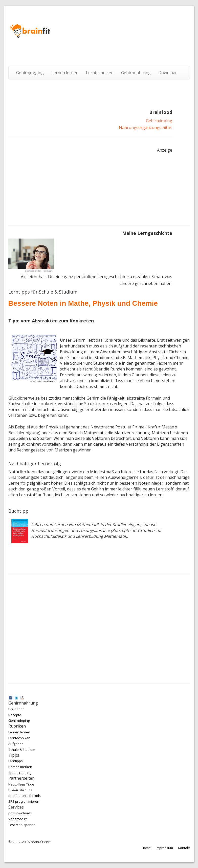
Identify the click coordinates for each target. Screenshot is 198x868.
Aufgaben (16, 744)
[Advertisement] (46, 187)
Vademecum (18, 819)
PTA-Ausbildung (20, 790)
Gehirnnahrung (136, 73)
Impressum (164, 848)
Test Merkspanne (22, 825)
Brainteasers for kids (25, 796)
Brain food (16, 709)
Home (146, 848)
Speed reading (20, 773)
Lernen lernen (65, 73)
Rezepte (15, 715)
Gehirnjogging (30, 73)
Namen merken (20, 767)
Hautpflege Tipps (21, 784)
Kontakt (184, 848)
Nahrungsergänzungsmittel (146, 128)
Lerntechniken (100, 73)
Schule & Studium (22, 750)
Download (168, 73)
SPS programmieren (24, 801)
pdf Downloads (20, 813)
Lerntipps (16, 761)
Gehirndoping (159, 121)
